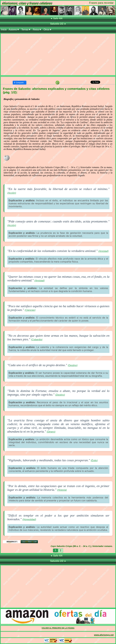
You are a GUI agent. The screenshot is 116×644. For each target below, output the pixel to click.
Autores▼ (14, 30)
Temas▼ (26, 30)
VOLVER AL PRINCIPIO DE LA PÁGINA (58, 628)
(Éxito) (94, 460)
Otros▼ (48, 30)
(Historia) (62, 490)
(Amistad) (103, 251)
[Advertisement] (58, 54)
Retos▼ (37, 30)
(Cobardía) (37, 340)
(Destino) (73, 365)
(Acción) (12, 193)
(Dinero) (51, 432)
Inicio (4, 30)
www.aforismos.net (104, 635)
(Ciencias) (30, 310)
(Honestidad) (29, 519)
